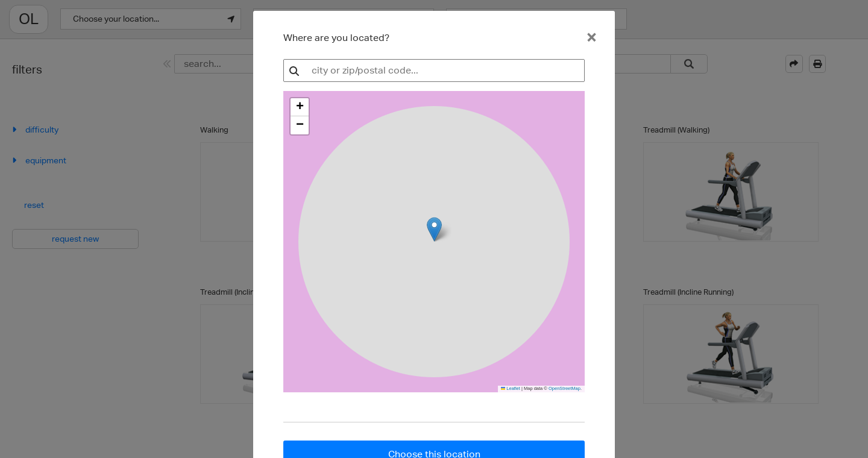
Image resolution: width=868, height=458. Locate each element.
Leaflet (511, 388)
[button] (300, 107)
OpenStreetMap (565, 388)
